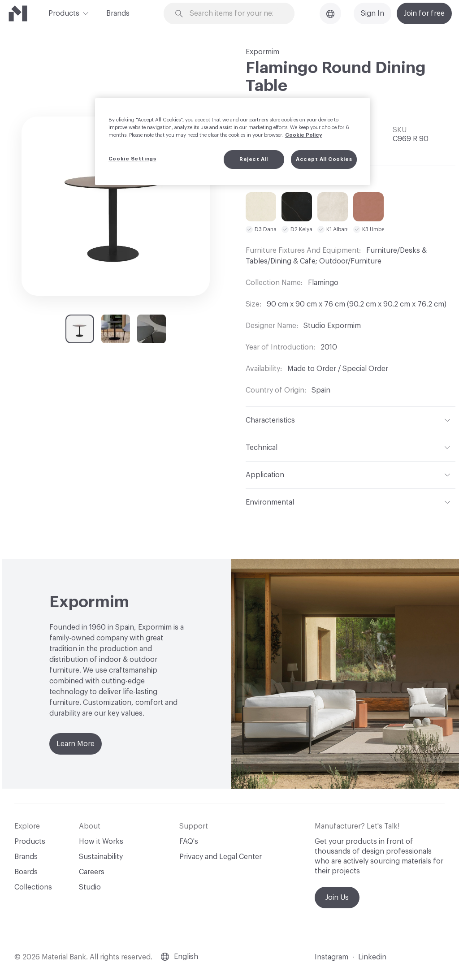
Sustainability (101, 857)
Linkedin (372, 957)
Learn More (76, 744)
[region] (233, 142)
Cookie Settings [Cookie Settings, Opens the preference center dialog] (132, 159)
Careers (92, 872)
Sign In (372, 13)
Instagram (331, 957)
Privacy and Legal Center (221, 857)
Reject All (254, 159)
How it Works (101, 842)
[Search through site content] (234, 14)
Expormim (262, 52)
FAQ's (189, 842)
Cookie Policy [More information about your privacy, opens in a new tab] (303, 135)
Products (64, 13)
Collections (33, 887)
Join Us (337, 898)
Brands (118, 13)
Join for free (424, 13)
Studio (90, 887)
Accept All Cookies (324, 159)
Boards (26, 872)
